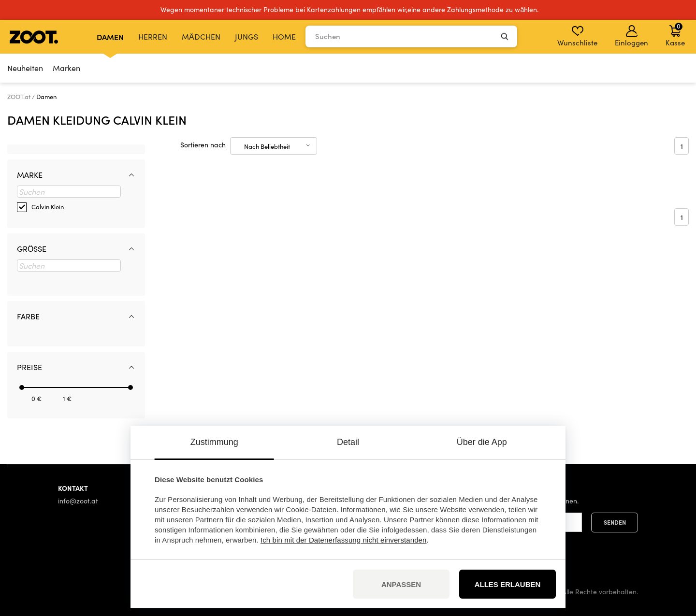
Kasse (675, 34)
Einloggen (631, 36)
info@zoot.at (78, 501)
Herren (153, 36)
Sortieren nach (203, 145)
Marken (66, 68)
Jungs (246, 36)
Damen (110, 37)
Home (284, 36)
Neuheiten (25, 68)
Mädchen (201, 36)
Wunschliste (577, 36)
